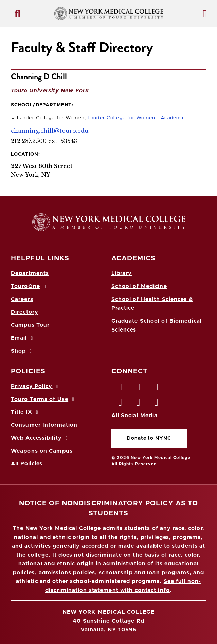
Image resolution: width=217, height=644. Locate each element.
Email (23, 338)
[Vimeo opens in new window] (139, 404)
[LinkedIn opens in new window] (157, 389)
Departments (30, 273)
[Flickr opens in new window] (157, 404)
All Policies (27, 464)
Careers (22, 299)
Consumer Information (44, 425)
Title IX (25, 412)
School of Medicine (139, 286)
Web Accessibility (40, 438)
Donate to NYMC (149, 438)
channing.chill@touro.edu (50, 131)
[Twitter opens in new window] (139, 389)
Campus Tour (30, 325)
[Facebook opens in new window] (121, 389)
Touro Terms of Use (44, 399)
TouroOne (29, 286)
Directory (25, 312)
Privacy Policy (36, 386)
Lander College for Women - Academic (136, 118)
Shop (22, 351)
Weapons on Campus (42, 451)
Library (126, 273)
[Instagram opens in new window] (121, 404)
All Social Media (135, 416)
